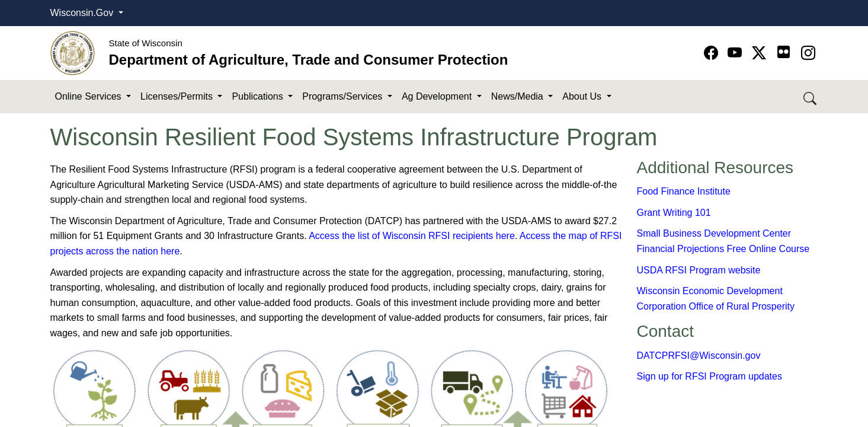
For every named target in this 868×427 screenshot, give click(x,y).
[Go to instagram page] (808, 53)
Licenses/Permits (178, 96)
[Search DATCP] (811, 97)
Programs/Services (344, 96)
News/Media (518, 96)
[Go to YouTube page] (737, 53)
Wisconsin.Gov (83, 13)
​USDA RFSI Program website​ (699, 270)
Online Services (90, 96)
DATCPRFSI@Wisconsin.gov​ (699, 356)
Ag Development (438, 96)
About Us (583, 96)
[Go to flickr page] (784, 52)
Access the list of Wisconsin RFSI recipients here (412, 236)
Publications (259, 96)
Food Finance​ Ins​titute (684, 191)
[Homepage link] (73, 52)
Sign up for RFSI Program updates (710, 376)
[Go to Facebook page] (713, 53)
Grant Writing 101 (674, 213)
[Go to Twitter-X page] (761, 53)
